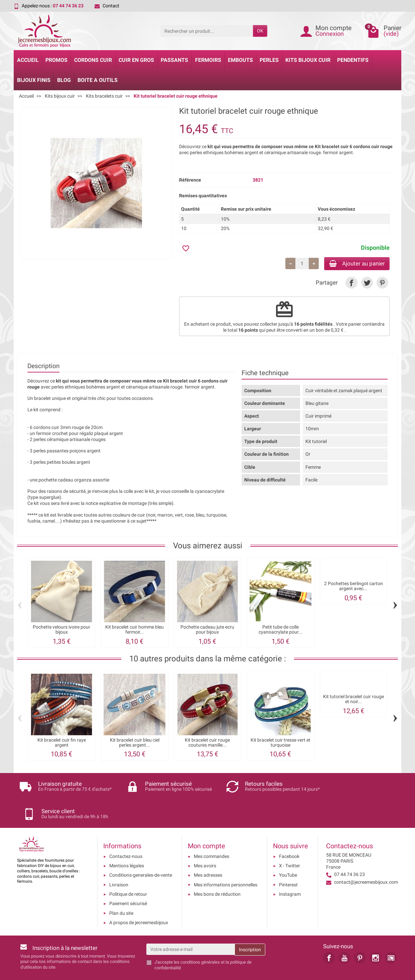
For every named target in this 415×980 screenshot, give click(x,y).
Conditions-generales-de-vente (141, 853)
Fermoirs (208, 60)
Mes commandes (212, 834)
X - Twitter (290, 844)
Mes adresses (208, 853)
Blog (64, 80)
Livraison (119, 863)
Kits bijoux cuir (308, 60)
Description (43, 367)
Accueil (28, 60)
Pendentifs (353, 60)
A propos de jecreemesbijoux (139, 900)
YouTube (288, 853)
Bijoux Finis (34, 80)
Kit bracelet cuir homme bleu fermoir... (134, 630)
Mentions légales (127, 844)
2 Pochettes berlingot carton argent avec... (354, 587)
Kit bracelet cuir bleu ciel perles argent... (135, 743)
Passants (174, 60)
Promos (56, 60)
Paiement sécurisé (128, 881)
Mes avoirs (205, 844)
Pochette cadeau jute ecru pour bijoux (207, 630)
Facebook (289, 834)
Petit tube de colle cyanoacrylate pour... (281, 630)
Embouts (240, 60)
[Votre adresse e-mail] (191, 927)
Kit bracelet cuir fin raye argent (62, 743)
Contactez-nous (126, 834)
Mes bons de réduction (217, 872)
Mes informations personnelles (226, 863)
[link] (351, 283)
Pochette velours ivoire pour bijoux (61, 630)
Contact (107, 6)
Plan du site (121, 891)
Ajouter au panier (354, 264)
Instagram (290, 872)
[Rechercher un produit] (207, 31)
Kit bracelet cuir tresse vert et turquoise (281, 743)
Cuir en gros (136, 60)
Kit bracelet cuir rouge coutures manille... (207, 743)
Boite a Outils (98, 80)
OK (260, 31)
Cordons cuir (93, 60)
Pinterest (288, 863)
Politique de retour (128, 872)
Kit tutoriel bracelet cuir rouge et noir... (354, 700)
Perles (269, 60)
